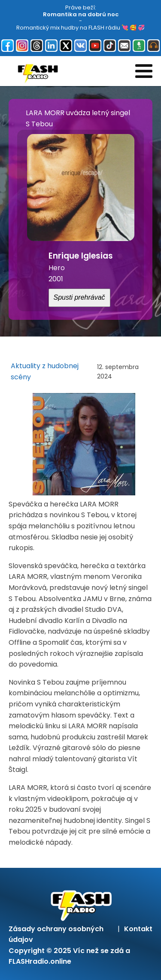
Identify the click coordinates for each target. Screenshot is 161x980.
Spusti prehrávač (79, 297)
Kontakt (138, 929)
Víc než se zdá (98, 951)
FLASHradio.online (40, 961)
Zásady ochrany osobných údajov (56, 934)
